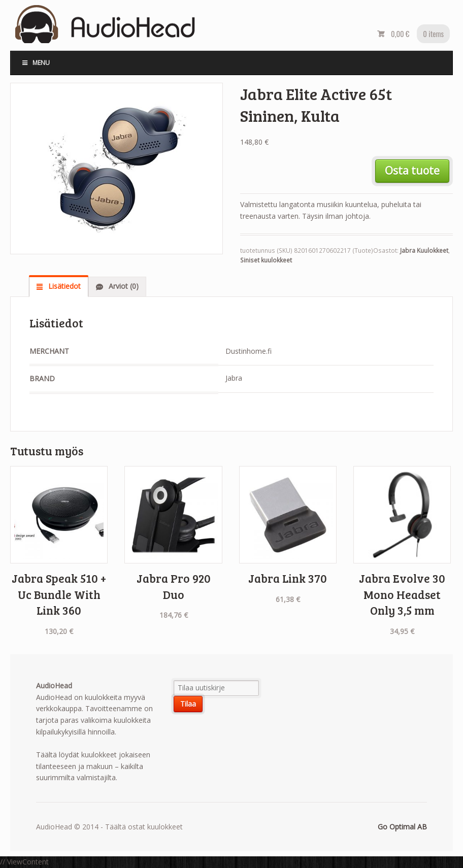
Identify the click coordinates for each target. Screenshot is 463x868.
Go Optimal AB (402, 827)
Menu (35, 63)
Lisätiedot (63, 286)
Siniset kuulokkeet (266, 260)
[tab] (59, 286)
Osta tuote (412, 171)
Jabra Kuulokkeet (424, 251)
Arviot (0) (123, 286)
